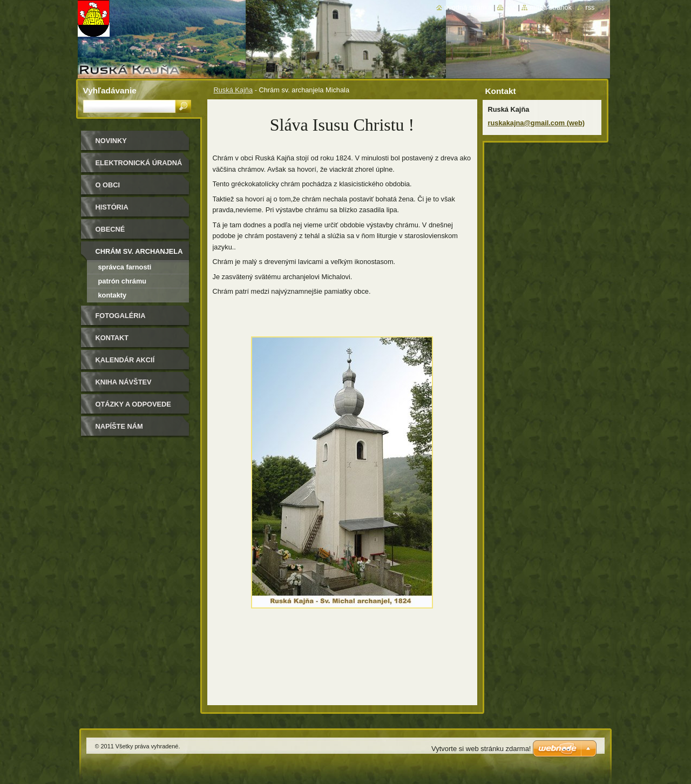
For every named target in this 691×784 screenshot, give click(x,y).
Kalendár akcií (125, 360)
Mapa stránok (551, 7)
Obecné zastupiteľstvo (126, 233)
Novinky (111, 141)
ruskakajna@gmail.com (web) (537, 123)
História (112, 207)
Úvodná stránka (468, 7)
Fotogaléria (121, 316)
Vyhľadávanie (110, 90)
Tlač (511, 7)
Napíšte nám (119, 426)
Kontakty (113, 295)
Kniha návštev (124, 382)
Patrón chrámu (123, 281)
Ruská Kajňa (233, 90)
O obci (108, 185)
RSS (590, 7)
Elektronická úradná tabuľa (139, 167)
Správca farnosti (125, 267)
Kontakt (112, 338)
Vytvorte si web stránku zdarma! (481, 749)
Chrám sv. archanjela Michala (139, 255)
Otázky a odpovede (133, 404)
